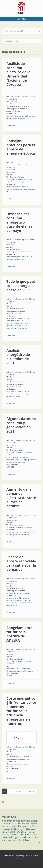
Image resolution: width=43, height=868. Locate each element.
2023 (12, 247)
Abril (12, 752)
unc (8, 116)
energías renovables (19, 829)
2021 (12, 522)
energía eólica (20, 600)
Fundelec (29, 252)
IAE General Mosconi (14, 313)
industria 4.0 (6, 835)
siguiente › (20, 791)
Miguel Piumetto (17, 111)
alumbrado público (11, 821)
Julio (12, 583)
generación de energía (14, 318)
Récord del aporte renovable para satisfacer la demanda (21, 563)
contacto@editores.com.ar (21, 858)
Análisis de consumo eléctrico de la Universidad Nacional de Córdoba (18, 74)
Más (40, 843)
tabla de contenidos (9, 840)
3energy (28, 759)
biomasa (14, 603)
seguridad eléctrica (25, 837)
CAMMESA (18, 326)
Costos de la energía (20, 328)
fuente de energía (21, 460)
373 (14, 374)
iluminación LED (30, 832)
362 (14, 652)
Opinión (21, 659)
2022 (12, 306)
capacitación (14, 823)
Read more (11, 126)
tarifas (31, 671)
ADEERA (28, 661)
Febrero (13, 172)
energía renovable (21, 394)
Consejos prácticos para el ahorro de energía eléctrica (21, 147)
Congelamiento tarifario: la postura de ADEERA (19, 634)
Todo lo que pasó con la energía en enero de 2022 (21, 286)
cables (4, 824)
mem (25, 462)
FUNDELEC (10, 467)
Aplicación (22, 177)
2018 (12, 754)
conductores (26, 824)
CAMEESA (18, 669)
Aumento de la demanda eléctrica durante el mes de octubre (21, 498)
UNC (27, 109)
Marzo (12, 304)
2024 (12, 104)
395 (14, 170)
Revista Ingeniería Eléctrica (25, 97)
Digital (15, 99)
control (11, 826)
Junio (12, 245)
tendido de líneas (23, 840)
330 (14, 749)
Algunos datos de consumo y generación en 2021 (21, 425)
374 (14, 301)
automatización (29, 821)
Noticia (20, 249)
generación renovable (14, 598)
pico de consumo (20, 259)
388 (14, 242)
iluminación (16, 831)
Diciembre (14, 101)
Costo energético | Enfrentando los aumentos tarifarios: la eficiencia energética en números (21, 711)
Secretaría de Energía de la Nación (18, 593)
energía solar (6, 829)
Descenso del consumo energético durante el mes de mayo (19, 222)
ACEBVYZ (29, 179)
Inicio (6, 31)
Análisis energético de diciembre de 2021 (18, 357)
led (10, 837)
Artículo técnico (23, 106)
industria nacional (21, 834)
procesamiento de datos (23, 118)
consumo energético (22, 116)
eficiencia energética (13, 187)
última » (31, 791)
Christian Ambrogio (18, 182)
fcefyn (12, 116)
